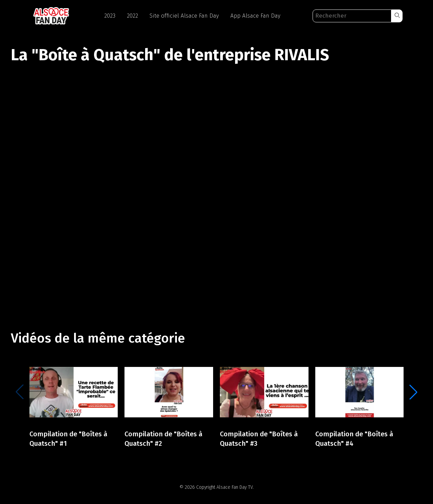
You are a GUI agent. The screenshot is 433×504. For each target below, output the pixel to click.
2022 (132, 16)
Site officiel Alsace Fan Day (184, 16)
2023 (110, 16)
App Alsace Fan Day (255, 16)
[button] (397, 16)
